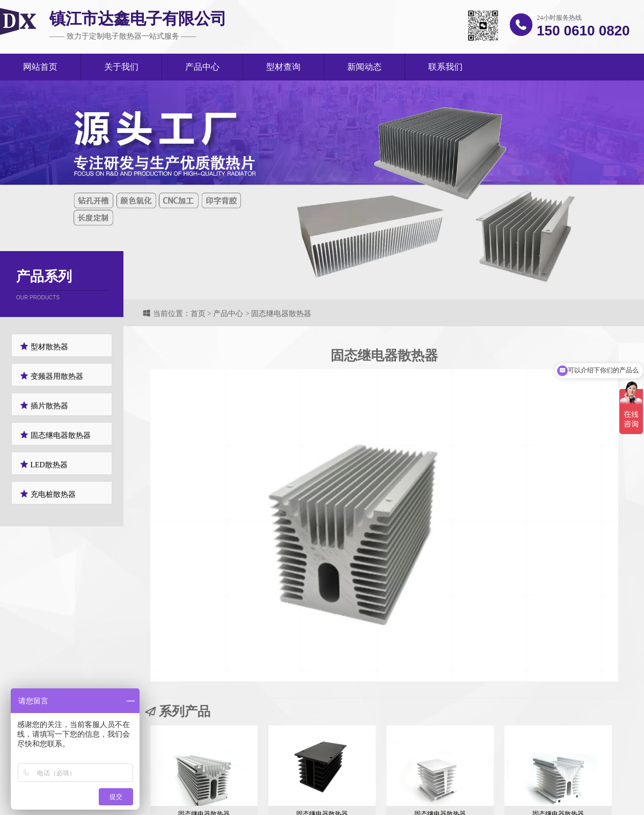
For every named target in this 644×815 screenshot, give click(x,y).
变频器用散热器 (52, 376)
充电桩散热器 (48, 494)
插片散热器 (44, 405)
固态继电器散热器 (55, 435)
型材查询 (283, 67)
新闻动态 (364, 67)
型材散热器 (44, 346)
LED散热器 (44, 464)
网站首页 (40, 67)
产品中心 (202, 67)
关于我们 (121, 67)
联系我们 (445, 67)
